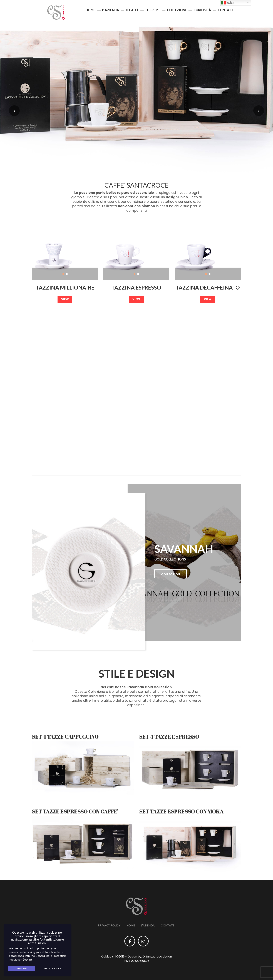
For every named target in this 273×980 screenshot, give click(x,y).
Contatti (226, 10)
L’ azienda (111, 10)
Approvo (22, 968)
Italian (228, 3)
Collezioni (177, 10)
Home (90, 10)
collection (171, 574)
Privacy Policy (109, 925)
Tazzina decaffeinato (208, 287)
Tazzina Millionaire (65, 287)
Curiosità (202, 10)
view (65, 299)
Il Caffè (132, 10)
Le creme (153, 10)
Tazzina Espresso (136, 287)
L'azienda (148, 925)
